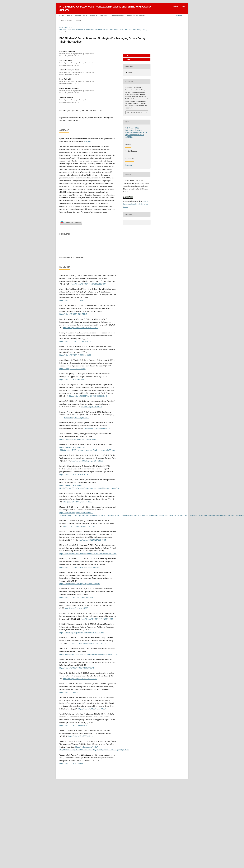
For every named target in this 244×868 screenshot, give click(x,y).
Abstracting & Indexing (136, 16)
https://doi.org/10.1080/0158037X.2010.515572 (77, 668)
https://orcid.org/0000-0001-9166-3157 (69, 84)
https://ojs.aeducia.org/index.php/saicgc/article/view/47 (80, 584)
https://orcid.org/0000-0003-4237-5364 (69, 74)
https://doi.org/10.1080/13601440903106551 (97, 619)
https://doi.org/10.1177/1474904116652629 (75, 355)
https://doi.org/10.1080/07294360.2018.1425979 (80, 328)
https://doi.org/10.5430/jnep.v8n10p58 (73, 725)
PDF (127, 55)
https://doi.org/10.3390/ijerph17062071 (93, 709)
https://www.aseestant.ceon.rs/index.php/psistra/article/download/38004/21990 (88, 654)
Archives (104, 16)
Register (175, 7)
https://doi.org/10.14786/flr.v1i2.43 (81, 736)
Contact (79, 20)
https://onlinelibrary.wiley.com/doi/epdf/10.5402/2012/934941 (82, 633)
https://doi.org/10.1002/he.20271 (77, 608)
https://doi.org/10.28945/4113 (70, 692)
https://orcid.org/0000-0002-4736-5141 (69, 102)
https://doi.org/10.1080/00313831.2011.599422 (80, 679)
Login (183, 7)
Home (62, 16)
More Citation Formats (134, 112)
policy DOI (87, 142)
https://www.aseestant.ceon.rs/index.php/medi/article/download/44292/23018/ (88, 554)
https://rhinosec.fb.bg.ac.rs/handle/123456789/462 (78, 439)
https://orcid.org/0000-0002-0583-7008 (69, 93)
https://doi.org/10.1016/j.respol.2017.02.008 (87, 461)
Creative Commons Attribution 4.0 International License (136, 204)
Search (180, 16)
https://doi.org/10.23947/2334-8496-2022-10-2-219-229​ (79, 567)
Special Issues (67, 20)
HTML (128, 59)
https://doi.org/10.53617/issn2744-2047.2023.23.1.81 (88, 396)
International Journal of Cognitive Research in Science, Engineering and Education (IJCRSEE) (105, 8)
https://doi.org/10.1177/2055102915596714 (75, 341)
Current (94, 16)
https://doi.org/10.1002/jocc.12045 (72, 764)
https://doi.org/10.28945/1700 (91, 407)
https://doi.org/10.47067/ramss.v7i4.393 (77, 502)
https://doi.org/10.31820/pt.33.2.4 (97, 428)
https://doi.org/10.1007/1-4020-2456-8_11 (74, 314)
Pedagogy (129, 165)
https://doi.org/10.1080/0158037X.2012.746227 (80, 526)
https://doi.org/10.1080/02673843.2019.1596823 (77, 597)
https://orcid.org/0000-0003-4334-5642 (69, 65)
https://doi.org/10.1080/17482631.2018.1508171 (89, 643)
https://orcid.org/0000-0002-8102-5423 (69, 56)
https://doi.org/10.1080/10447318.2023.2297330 (88, 284)
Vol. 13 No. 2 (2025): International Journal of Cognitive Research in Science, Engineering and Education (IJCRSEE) (103, 30)
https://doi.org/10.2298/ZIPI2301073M (92, 540)
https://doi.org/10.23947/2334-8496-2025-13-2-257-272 (83, 111)
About (69, 16)
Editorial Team (81, 16)
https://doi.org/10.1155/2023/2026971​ (73, 300)
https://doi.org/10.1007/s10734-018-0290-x (75, 475)
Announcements (117, 16)
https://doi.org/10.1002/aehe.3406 (72, 380)
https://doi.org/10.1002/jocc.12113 (77, 418)
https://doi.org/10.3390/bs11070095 (72, 369)
